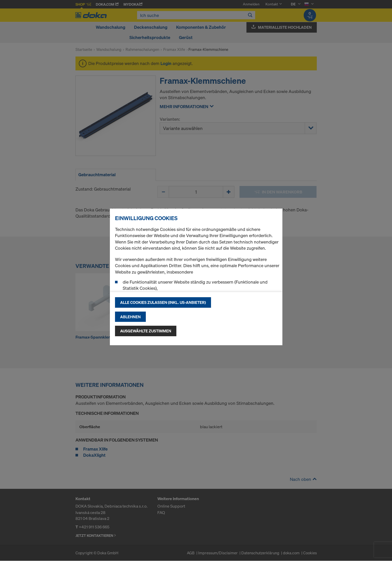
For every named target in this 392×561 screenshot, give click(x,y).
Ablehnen (130, 317)
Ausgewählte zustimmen (146, 331)
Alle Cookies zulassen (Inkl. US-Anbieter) (163, 302)
